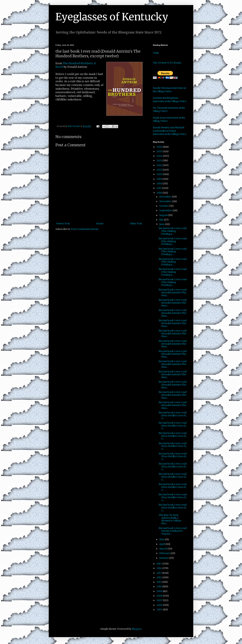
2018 (160, 183)
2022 (160, 165)
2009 (160, 591)
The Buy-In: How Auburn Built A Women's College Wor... (170, 519)
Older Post (136, 224)
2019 (159, 179)
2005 (160, 610)
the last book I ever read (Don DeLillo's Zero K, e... (173, 415)
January (164, 558)
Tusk (156, 53)
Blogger (137, 629)
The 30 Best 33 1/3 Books (167, 63)
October (164, 206)
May (162, 539)
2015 (160, 564)
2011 (159, 582)
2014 (159, 568)
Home (100, 224)
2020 (160, 174)
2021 (160, 170)
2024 (160, 156)
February (165, 553)
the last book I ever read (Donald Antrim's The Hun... (173, 292)
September (166, 210)
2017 (159, 188)
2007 (160, 600)
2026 (160, 147)
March (163, 549)
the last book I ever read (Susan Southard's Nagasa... (173, 531)
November (166, 201)
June (162, 224)
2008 (160, 596)
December (166, 197)
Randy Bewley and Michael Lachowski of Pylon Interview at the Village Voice (170, 131)
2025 (160, 151)
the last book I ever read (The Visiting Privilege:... (173, 231)
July (162, 220)
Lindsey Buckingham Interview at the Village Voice (170, 100)
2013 (159, 573)
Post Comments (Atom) (85, 229)
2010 (159, 586)
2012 (159, 577)
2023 (160, 160)
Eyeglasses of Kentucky (112, 17)
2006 (160, 605)
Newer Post (63, 224)
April (162, 544)
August (164, 215)
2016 (159, 193)
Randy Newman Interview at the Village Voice (169, 90)
